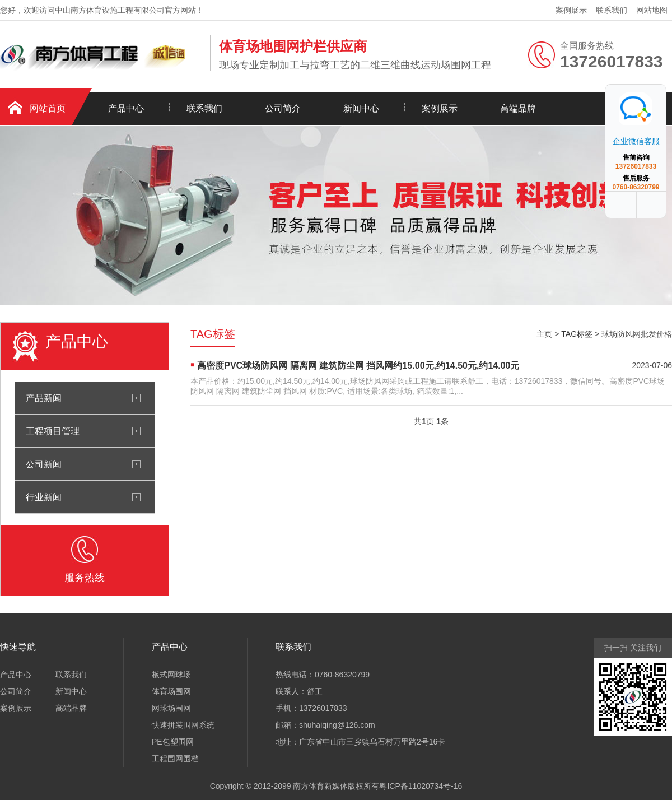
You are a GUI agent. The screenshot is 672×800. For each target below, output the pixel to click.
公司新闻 (44, 464)
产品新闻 (44, 398)
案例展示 (571, 10)
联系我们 (612, 10)
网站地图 (652, 10)
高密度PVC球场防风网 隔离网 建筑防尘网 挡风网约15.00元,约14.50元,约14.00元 (358, 366)
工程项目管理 (53, 431)
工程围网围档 (175, 759)
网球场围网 (171, 708)
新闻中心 (361, 108)
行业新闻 (44, 497)
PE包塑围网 (173, 742)
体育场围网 (171, 691)
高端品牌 (518, 108)
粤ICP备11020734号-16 (421, 786)
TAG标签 (577, 334)
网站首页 (48, 108)
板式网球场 (171, 675)
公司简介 (283, 108)
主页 (544, 334)
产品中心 (126, 108)
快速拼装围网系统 (183, 725)
